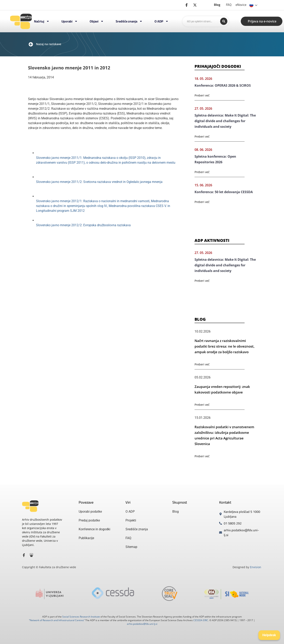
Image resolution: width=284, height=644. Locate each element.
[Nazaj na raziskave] (31, 44)
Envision (256, 567)
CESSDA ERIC (201, 620)
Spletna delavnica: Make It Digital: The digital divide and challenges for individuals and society (225, 121)
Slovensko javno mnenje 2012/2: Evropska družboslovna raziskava (83, 225)
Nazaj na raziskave (49, 44)
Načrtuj (42, 21)
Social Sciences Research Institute (81, 617)
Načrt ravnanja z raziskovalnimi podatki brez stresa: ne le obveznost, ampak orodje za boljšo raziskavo (225, 346)
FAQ (229, 5)
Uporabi (70, 21)
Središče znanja (129, 21)
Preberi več (202, 95)
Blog (217, 5)
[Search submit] (224, 21)
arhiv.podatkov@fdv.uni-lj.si (142, 624)
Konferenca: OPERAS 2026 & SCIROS (223, 85)
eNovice (241, 5)
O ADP (162, 21)
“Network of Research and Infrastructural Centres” (57, 620)
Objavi (97, 21)
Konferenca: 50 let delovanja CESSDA (224, 192)
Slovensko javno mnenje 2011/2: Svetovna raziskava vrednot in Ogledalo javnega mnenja (99, 182)
